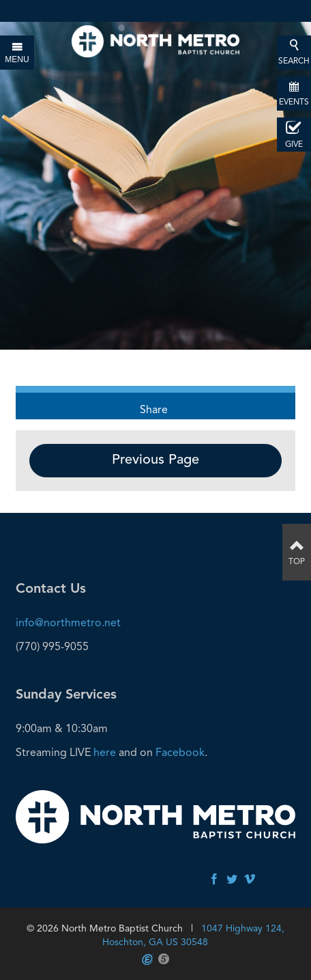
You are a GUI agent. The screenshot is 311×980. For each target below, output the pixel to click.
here (105, 752)
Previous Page (155, 460)
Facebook (180, 752)
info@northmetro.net (68, 622)
